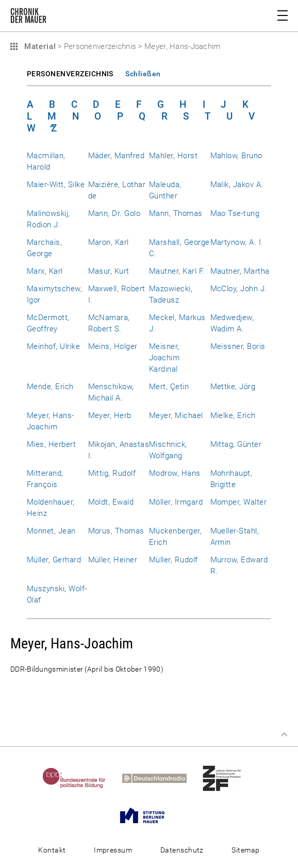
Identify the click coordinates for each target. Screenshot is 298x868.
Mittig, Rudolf (112, 473)
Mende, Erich (50, 387)
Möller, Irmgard (176, 502)
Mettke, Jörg (233, 387)
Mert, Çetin (169, 387)
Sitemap (245, 850)
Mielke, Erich (233, 415)
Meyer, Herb (110, 415)
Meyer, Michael (176, 415)
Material (39, 46)
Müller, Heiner (113, 560)
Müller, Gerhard (54, 560)
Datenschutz (182, 850)
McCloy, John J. (239, 289)
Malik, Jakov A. (237, 185)
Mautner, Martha (240, 271)
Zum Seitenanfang (284, 735)
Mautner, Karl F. (177, 271)
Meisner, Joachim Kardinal (164, 358)
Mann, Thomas (176, 213)
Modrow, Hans (175, 473)
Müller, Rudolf (173, 560)
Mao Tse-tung (235, 213)
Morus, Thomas (116, 531)
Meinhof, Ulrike (53, 346)
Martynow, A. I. (237, 242)
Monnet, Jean (51, 531)
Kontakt (52, 850)
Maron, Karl (109, 242)
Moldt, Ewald (111, 502)
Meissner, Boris (238, 346)
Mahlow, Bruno (236, 156)
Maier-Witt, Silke (56, 185)
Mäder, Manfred (117, 156)
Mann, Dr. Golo (114, 213)
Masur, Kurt (109, 271)
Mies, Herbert (51, 444)
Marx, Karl (45, 271)
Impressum (113, 850)
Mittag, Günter (236, 444)
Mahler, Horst (173, 156)
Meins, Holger (113, 346)
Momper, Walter (239, 502)
